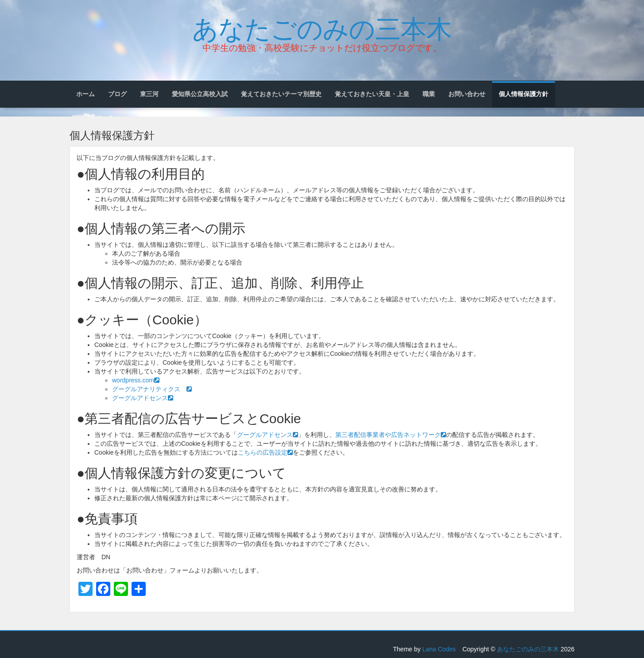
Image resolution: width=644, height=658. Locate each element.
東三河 (149, 94)
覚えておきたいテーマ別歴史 (281, 94)
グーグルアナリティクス (152, 389)
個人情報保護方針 (524, 94)
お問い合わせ (467, 94)
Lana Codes (439, 649)
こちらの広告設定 (265, 452)
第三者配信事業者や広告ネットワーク (391, 435)
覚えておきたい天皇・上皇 (372, 94)
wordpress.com (136, 380)
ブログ (117, 94)
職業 (429, 94)
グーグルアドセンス (143, 398)
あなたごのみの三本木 (322, 27)
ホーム (85, 94)
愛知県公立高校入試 (200, 94)
